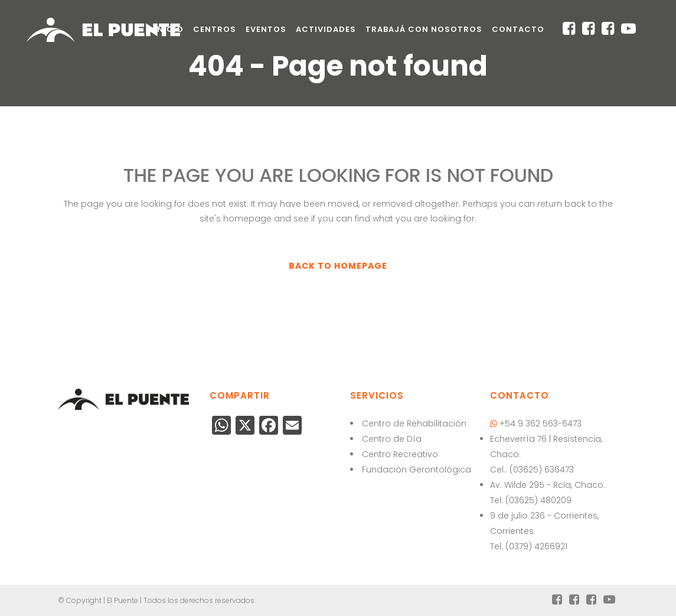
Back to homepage (338, 266)
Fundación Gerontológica (417, 470)
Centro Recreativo (400, 454)
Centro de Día (392, 439)
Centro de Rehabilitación (414, 423)
